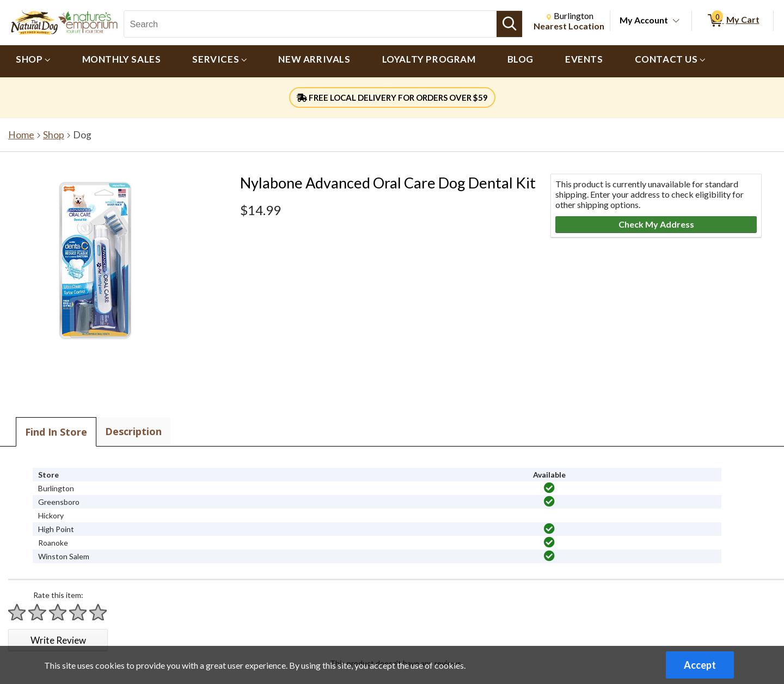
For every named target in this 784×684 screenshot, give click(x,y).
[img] (549, 488)
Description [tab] (133, 431)
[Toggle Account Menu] (676, 21)
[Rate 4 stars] (78, 612)
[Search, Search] (310, 24)
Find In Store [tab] (56, 432)
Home (21, 135)
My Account (644, 20)
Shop (54, 135)
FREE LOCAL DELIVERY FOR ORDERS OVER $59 (392, 97)
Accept (700, 665)
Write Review (58, 640)
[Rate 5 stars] (99, 612)
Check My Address (656, 224)
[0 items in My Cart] (733, 21)
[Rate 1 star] (17, 612)
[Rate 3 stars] (58, 612)
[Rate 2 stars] (38, 612)
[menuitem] (33, 61)
